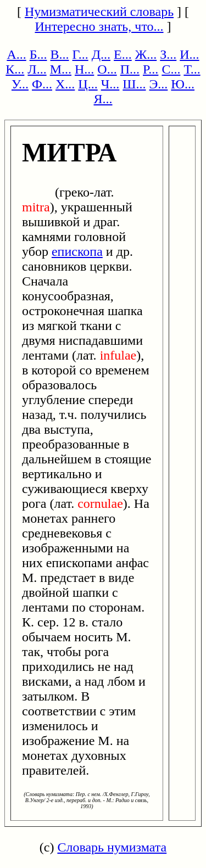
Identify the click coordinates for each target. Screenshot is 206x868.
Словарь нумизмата (112, 847)
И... (189, 54)
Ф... (42, 84)
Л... (37, 69)
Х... (65, 84)
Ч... (110, 84)
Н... (84, 69)
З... (168, 54)
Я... (103, 99)
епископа (77, 251)
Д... (101, 54)
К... (15, 69)
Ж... (146, 54)
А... (16, 54)
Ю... (183, 84)
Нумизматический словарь (99, 12)
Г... (80, 54)
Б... (38, 54)
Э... (159, 84)
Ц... (88, 84)
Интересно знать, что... (99, 26)
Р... (151, 69)
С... (171, 69)
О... (107, 69)
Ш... (134, 84)
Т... (192, 69)
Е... (123, 54)
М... (61, 69)
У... (20, 84)
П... (130, 69)
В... (60, 54)
